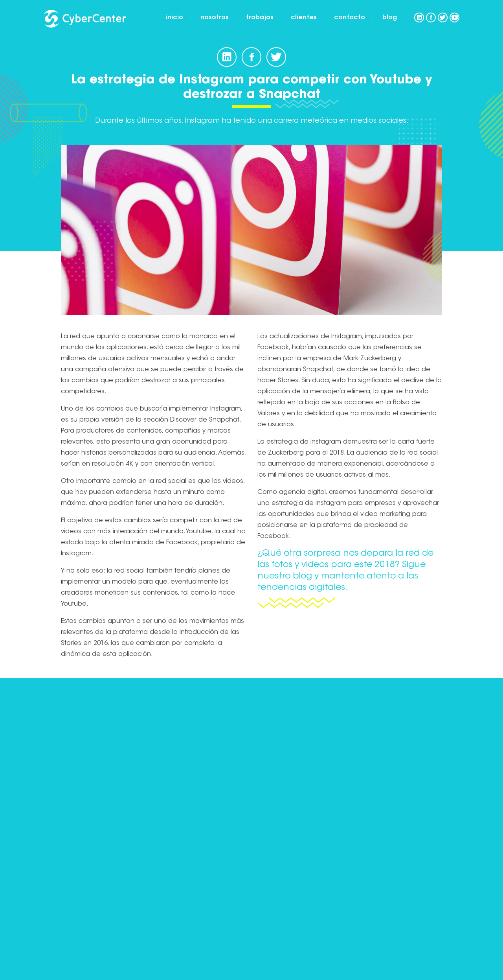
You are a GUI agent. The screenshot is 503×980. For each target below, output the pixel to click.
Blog (390, 18)
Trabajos (260, 18)
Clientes (304, 18)
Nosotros (215, 18)
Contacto (350, 18)
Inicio (174, 18)
